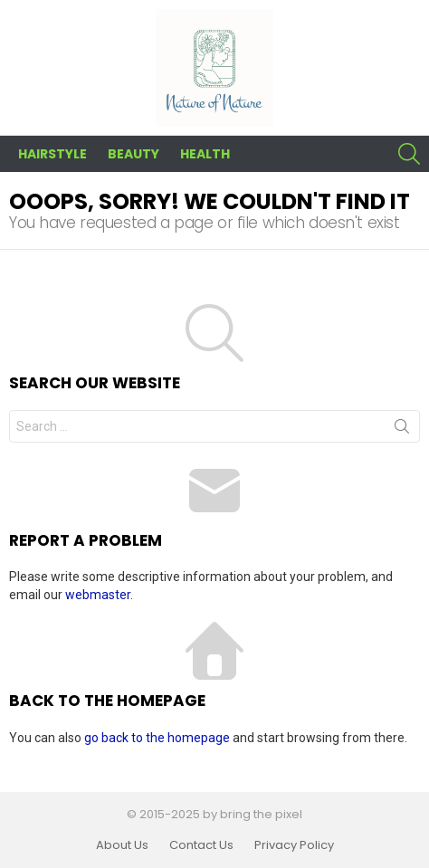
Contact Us (201, 845)
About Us (122, 845)
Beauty (133, 154)
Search (402, 430)
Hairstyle (52, 154)
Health (205, 154)
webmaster (98, 595)
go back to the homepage (157, 738)
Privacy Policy (294, 845)
